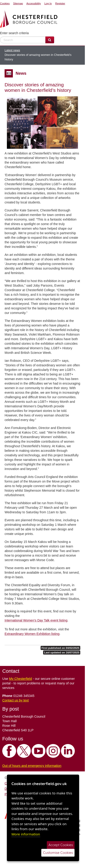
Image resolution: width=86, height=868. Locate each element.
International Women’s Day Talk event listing (36, 620)
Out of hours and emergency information (32, 766)
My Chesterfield (21, 679)
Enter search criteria (14, 33)
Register (60, 3)
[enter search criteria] (23, 40)
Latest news (12, 50)
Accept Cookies (61, 845)
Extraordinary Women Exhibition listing (32, 634)
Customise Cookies (58, 853)
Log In (48, 3)
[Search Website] (50, 40)
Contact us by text (15, 700)
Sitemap (18, 3)
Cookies (5, 3)
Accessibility (34, 3)
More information (26, 834)
